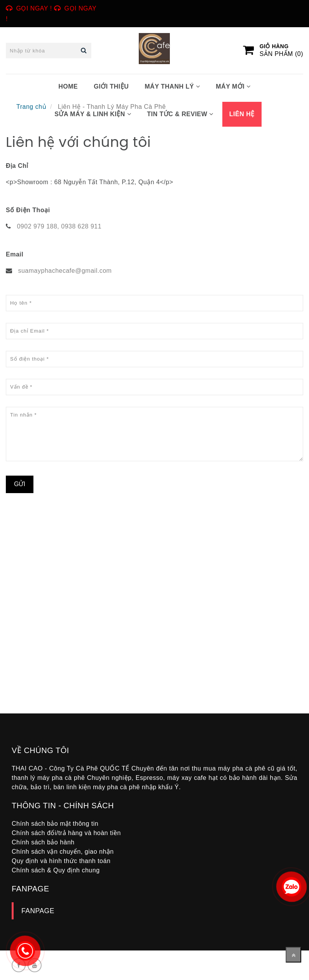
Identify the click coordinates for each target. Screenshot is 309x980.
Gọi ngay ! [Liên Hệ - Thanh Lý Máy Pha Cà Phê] (34, 8)
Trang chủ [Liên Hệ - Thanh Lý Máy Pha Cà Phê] (31, 107)
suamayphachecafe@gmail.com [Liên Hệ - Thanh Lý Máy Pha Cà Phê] (65, 271)
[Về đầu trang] (293, 955)
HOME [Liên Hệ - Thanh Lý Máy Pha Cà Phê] (68, 86)
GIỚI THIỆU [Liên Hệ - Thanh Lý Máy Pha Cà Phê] (111, 86)
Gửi (20, 484)
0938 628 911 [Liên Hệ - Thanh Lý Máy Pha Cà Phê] (81, 226)
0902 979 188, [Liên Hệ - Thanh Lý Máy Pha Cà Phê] (38, 226)
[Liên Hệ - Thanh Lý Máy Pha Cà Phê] (122, 612)
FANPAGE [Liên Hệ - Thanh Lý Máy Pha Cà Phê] (38, 911)
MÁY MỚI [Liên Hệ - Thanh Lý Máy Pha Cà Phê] (233, 86)
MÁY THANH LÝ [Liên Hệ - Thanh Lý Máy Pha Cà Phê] (172, 86)
